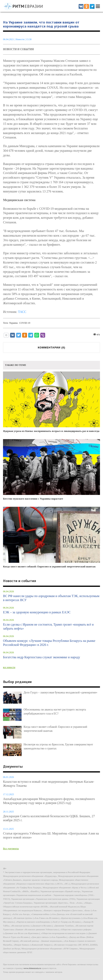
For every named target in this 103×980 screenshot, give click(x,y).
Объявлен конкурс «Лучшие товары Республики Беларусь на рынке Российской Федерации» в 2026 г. (49, 643)
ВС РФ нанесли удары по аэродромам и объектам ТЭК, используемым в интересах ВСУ (51, 598)
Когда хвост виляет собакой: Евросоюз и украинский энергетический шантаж (51, 537)
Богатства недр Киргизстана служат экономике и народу (42, 657)
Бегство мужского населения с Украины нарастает (51, 470)
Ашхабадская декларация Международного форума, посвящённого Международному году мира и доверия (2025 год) (49, 801)
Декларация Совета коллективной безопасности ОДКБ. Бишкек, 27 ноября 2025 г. (49, 818)
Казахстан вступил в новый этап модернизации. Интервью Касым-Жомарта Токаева (49, 784)
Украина (13, 323)
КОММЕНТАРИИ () (51, 348)
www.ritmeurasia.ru (32, 968)
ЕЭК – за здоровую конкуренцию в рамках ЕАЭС (37, 612)
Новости (20, 39)
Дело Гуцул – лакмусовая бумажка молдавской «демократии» (60, 693)
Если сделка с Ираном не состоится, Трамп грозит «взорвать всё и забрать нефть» (48, 626)
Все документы (11, 849)
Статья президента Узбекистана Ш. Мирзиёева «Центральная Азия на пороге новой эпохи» (51, 835)
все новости (9, 667)
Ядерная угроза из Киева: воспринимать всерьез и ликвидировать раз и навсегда (51, 402)
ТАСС (22, 312)
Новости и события (18, 49)
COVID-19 (25, 323)
